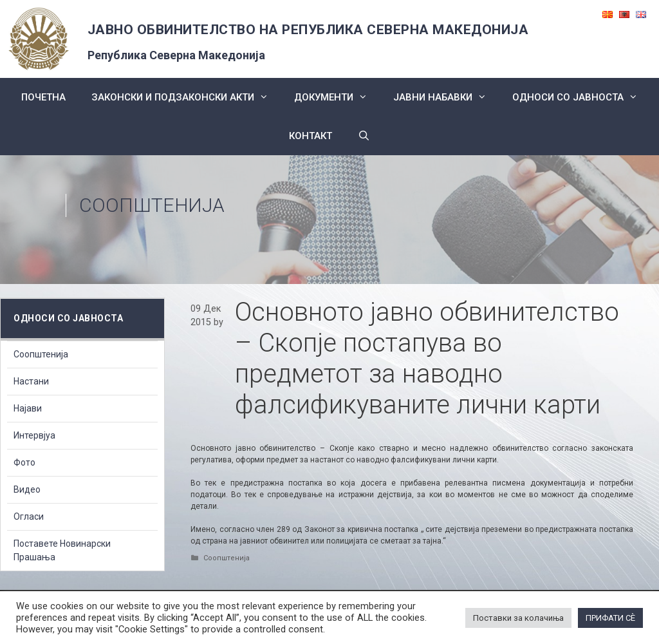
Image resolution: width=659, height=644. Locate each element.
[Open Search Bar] (364, 136)
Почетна (43, 97)
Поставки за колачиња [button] (518, 618)
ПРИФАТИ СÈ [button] (610, 618)
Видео (27, 489)
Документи (337, 97)
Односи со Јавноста (581, 97)
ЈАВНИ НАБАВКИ (446, 97)
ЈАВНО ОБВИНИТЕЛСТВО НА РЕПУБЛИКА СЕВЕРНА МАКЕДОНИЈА (308, 30)
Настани (31, 381)
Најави (28, 408)
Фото (24, 462)
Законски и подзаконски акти (186, 97)
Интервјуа (34, 435)
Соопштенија (152, 205)
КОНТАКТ (311, 136)
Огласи (29, 516)
